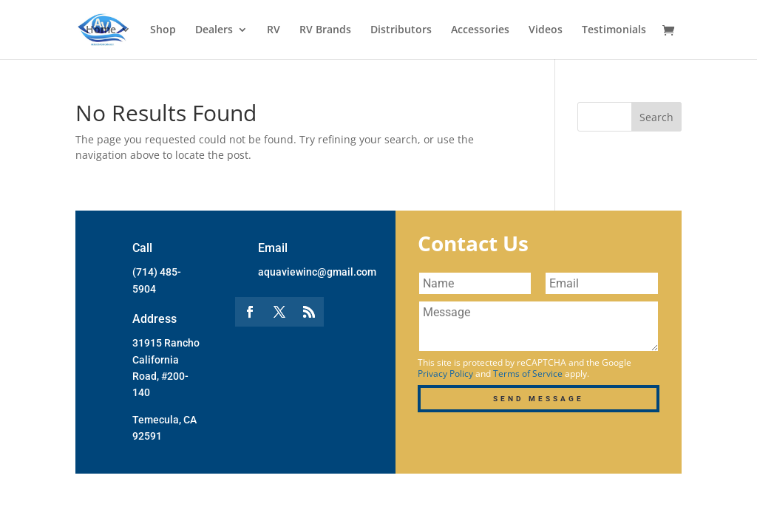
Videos (546, 30)
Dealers (214, 30)
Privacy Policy (445, 374)
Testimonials (614, 30)
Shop (163, 30)
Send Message (539, 399)
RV (274, 30)
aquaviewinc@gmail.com (317, 272)
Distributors (401, 30)
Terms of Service (528, 374)
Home (101, 30)
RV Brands (325, 30)
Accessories (480, 30)
